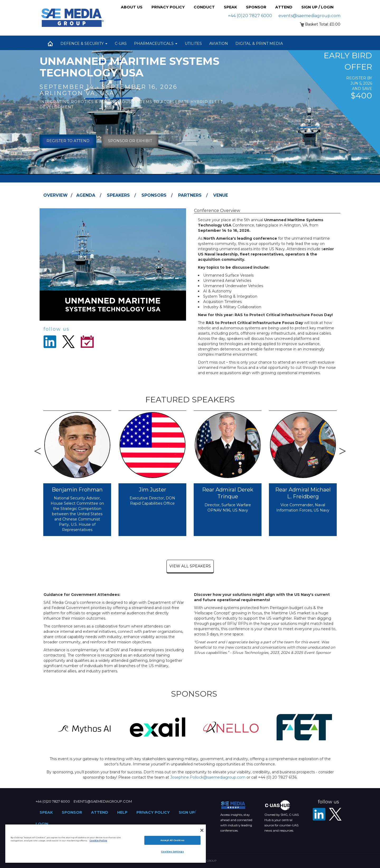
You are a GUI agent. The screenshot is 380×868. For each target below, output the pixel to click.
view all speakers (190, 566)
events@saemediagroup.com (309, 16)
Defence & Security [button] (84, 44)
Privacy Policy (168, 7)
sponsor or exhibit (130, 141)
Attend (284, 7)
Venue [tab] (221, 195)
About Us (132, 7)
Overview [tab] (55, 195)
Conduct (204, 7)
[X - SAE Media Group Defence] (335, 814)
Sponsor (256, 7)
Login (42, 824)
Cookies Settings (172, 852)
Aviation (219, 44)
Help (122, 812)
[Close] (202, 830)
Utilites (193, 44)
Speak (230, 7)
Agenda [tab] (86, 195)
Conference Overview (217, 211)
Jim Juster (153, 490)
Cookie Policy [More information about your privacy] (98, 841)
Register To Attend (68, 141)
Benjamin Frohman (77, 490)
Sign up (187, 812)
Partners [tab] (190, 195)
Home (50, 44)
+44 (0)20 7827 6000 (250, 16)
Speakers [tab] (118, 195)
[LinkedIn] (319, 814)
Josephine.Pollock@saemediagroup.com (208, 777)
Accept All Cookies (172, 840)
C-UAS (121, 44)
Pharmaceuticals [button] (156, 44)
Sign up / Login (317, 7)
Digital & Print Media (259, 44)
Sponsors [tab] (154, 195)
